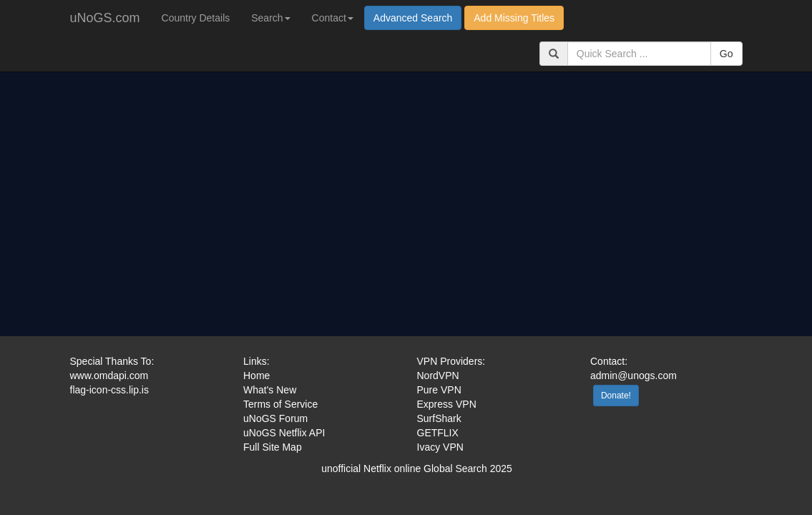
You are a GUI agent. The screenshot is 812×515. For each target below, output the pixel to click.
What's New (270, 390)
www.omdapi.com (109, 376)
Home (256, 376)
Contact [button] (333, 18)
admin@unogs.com (634, 376)
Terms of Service (280, 404)
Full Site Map (273, 447)
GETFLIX (438, 433)
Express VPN (447, 404)
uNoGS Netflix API (284, 433)
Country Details (196, 18)
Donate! (616, 396)
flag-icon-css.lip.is (109, 390)
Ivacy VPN (440, 447)
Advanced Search (413, 18)
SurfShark (439, 418)
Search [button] (270, 18)
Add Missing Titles (514, 18)
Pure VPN (439, 390)
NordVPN (438, 376)
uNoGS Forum (275, 418)
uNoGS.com (105, 18)
